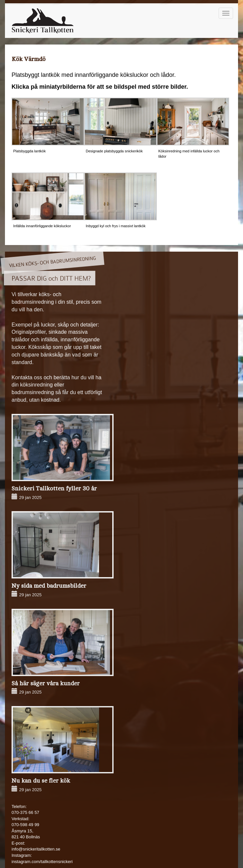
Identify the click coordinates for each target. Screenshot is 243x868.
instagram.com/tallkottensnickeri (42, 862)
